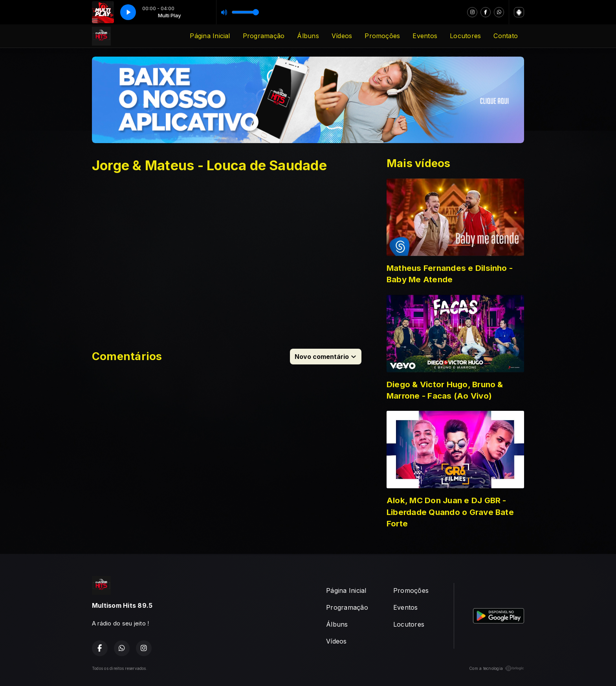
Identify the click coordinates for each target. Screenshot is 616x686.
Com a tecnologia (497, 668)
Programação (264, 36)
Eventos (425, 36)
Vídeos (342, 36)
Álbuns (308, 36)
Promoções (382, 36)
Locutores (465, 36)
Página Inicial (210, 36)
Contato (506, 36)
